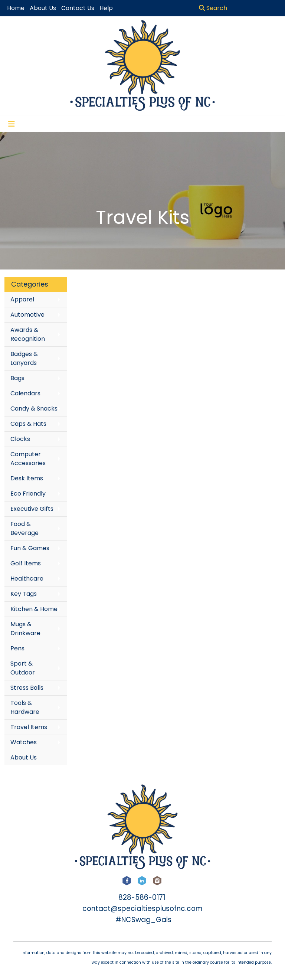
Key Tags (24, 594)
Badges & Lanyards (24, 358)
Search (213, 8)
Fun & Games (30, 548)
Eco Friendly (28, 494)
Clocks (20, 439)
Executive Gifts (32, 509)
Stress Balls (27, 688)
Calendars (25, 393)
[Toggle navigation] (12, 124)
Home (16, 8)
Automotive (27, 315)
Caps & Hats (28, 424)
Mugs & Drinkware (25, 629)
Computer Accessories (28, 459)
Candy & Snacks (34, 409)
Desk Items (27, 478)
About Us (24, 757)
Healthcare (27, 579)
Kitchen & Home (34, 609)
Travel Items (29, 727)
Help (106, 8)
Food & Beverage (24, 528)
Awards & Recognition (28, 334)
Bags (17, 378)
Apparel (22, 299)
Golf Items (26, 563)
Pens (17, 648)
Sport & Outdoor (23, 668)
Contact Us (78, 8)
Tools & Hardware (25, 707)
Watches (24, 742)
